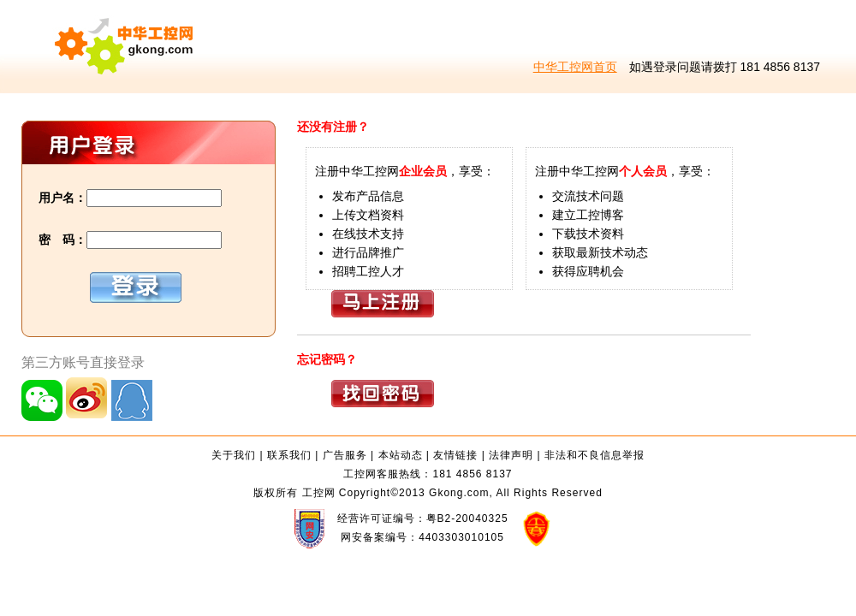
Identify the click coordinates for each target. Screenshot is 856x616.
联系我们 (289, 455)
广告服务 (345, 455)
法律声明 (511, 455)
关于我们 (234, 455)
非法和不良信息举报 (594, 455)
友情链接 (455, 455)
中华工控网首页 (575, 67)
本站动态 (401, 455)
